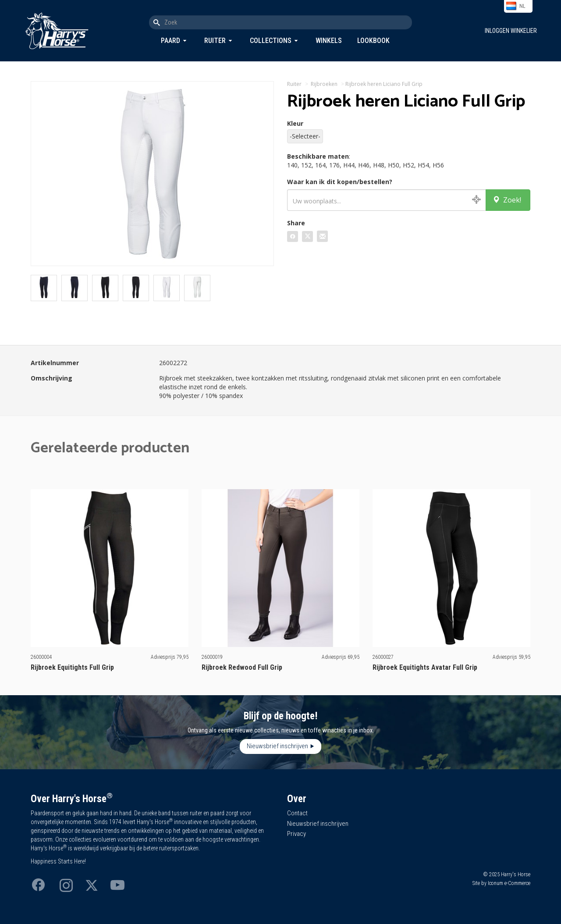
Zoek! (507, 200)
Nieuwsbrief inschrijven (277, 746)
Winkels (329, 41)
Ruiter (215, 41)
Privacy (296, 834)
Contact (297, 813)
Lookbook (373, 41)
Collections (271, 41)
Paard (170, 41)
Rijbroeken (324, 84)
